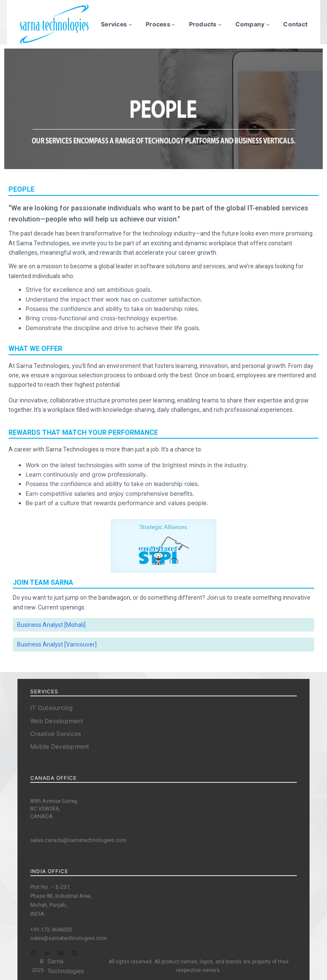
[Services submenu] (130, 24)
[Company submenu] (268, 24)
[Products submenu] (220, 24)
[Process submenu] (173, 24)
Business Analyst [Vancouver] (57, 644)
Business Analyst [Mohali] (51, 625)
